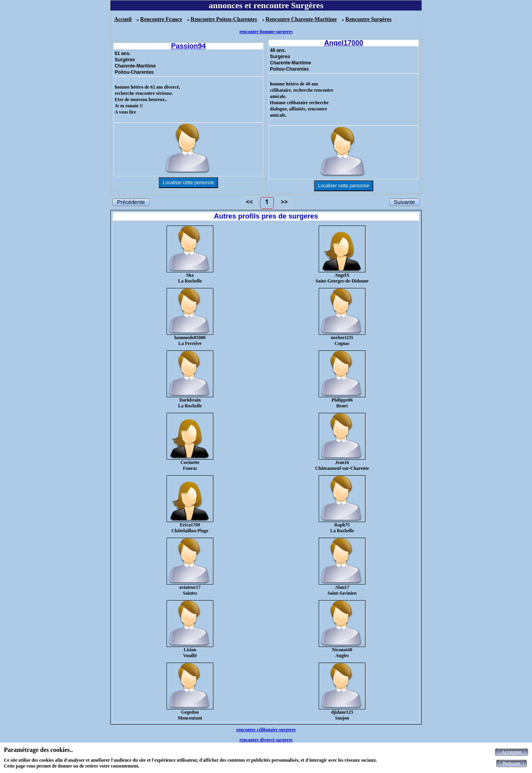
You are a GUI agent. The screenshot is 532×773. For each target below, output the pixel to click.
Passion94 (188, 46)
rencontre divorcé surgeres (266, 740)
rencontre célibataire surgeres (266, 730)
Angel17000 (344, 43)
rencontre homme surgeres (266, 32)
